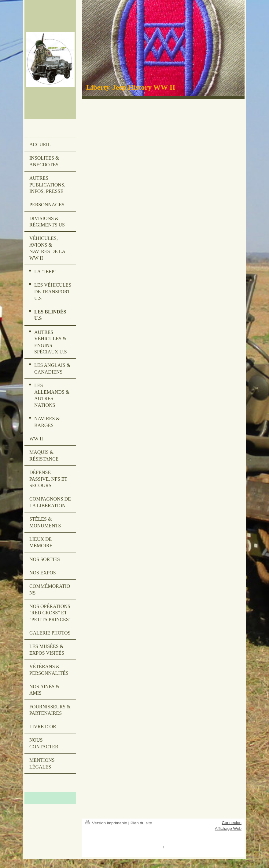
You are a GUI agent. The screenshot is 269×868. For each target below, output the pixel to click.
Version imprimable (107, 823)
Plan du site (141, 823)
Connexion (232, 823)
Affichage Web (228, 828)
